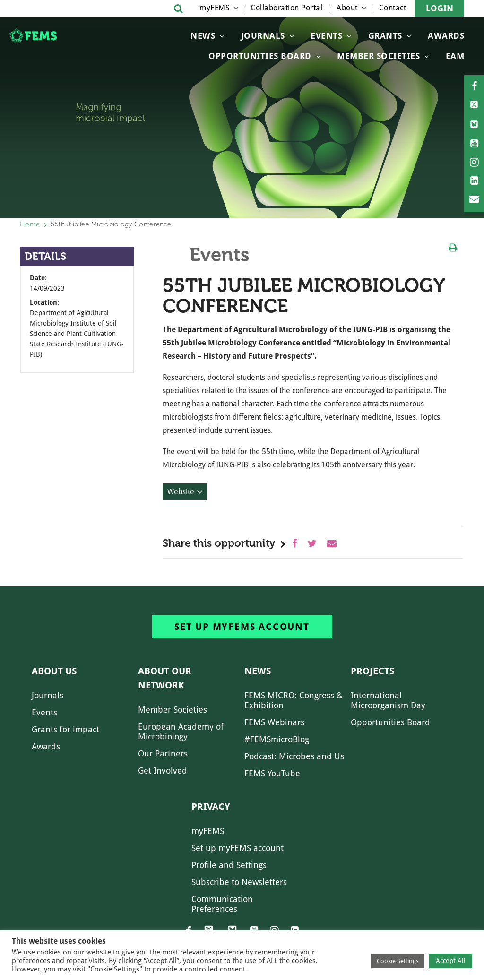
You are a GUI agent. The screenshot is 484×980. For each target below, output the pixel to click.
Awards (446, 36)
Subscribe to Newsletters (239, 882)
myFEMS (214, 8)
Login (440, 8)
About (347, 8)
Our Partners (163, 753)
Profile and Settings (229, 865)
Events (326, 36)
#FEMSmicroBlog (277, 739)
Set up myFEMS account (242, 627)
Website (181, 492)
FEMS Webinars (274, 722)
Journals (263, 36)
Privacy (211, 807)
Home (30, 224)
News (203, 36)
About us (54, 671)
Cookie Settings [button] (398, 961)
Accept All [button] (451, 961)
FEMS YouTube (272, 773)
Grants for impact (65, 729)
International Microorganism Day (388, 700)
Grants (385, 36)
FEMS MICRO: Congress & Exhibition (294, 700)
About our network (165, 678)
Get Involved (163, 770)
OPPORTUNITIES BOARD (260, 56)
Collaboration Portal (286, 8)
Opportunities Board (390, 722)
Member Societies (378, 56)
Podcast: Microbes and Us (294, 756)
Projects (372, 671)
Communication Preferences (222, 904)
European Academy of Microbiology (181, 731)
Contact (393, 8)
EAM (455, 56)
